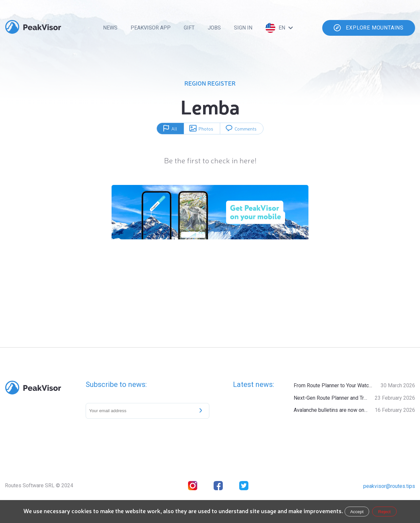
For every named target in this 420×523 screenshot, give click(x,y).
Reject (385, 512)
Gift (189, 28)
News (110, 28)
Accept (357, 512)
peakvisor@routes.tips (389, 486)
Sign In (243, 28)
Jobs (214, 28)
